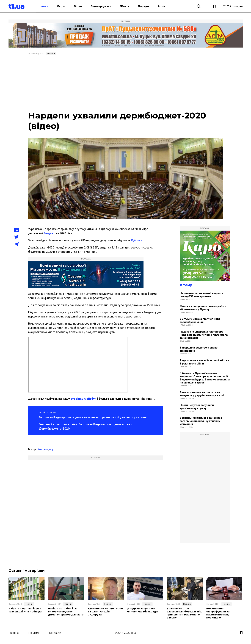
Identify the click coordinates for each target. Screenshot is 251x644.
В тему (186, 285)
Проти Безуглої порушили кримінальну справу (197, 407)
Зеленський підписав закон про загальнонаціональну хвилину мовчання (201, 421)
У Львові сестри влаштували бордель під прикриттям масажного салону (184, 613)
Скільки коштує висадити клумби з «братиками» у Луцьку (203, 308)
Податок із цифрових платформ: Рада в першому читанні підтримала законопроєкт (204, 335)
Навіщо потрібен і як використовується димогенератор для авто (66, 612)
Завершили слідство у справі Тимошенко (199, 349)
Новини (43, 6)
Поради (144, 6)
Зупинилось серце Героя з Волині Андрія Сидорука (105, 612)
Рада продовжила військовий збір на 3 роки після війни (204, 362)
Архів (162, 6)
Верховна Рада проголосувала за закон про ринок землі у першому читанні (93, 417)
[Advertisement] (125, 83)
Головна (14, 633)
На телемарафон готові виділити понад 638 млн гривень (202, 295)
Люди (61, 6)
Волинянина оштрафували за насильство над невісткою (218, 613)
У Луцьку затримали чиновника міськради (142, 610)
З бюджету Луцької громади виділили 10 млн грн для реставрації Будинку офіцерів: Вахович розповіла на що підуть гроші (205, 378)
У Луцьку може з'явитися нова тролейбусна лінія (200, 321)
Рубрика (137, 240)
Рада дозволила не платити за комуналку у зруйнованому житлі (202, 394)
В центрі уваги (101, 6)
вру (51, 449)
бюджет (49, 233)
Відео (78, 6)
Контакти (55, 633)
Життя (125, 6)
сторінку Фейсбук (83, 399)
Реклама (34, 633)
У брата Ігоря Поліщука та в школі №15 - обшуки (26, 610)
